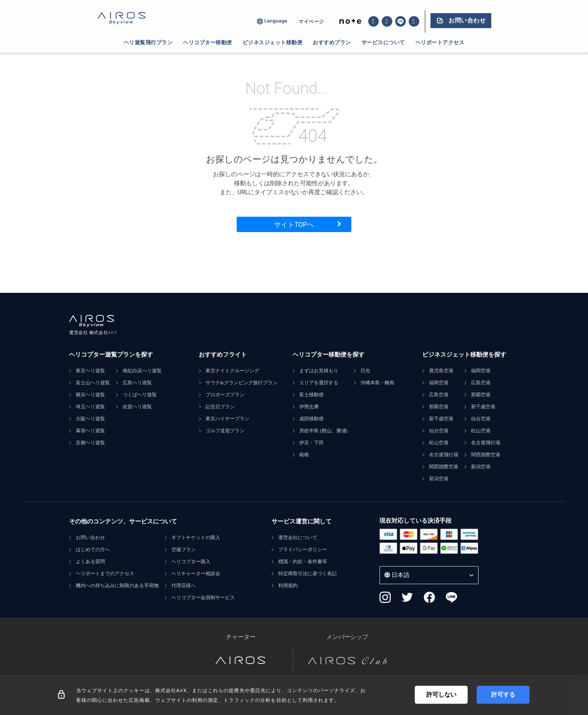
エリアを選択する (319, 383)
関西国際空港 (444, 467)
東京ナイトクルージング (232, 371)
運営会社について (298, 537)
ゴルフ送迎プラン (225, 431)
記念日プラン (220, 407)
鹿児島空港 (441, 371)
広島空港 (439, 395)
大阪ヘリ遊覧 (90, 419)
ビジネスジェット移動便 (273, 42)
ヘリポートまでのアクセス (105, 573)
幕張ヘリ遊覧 (90, 431)
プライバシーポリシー (303, 549)
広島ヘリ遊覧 (137, 383)
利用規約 (288, 585)
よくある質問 (90, 561)
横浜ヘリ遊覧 (90, 395)
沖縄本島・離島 (377, 383)
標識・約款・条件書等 (303, 561)
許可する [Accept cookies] (503, 695)
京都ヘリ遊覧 (90, 443)
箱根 (304, 455)
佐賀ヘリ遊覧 (137, 407)
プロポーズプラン (225, 395)
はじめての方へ (93, 549)
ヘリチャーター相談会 (196, 573)
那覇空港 (439, 407)
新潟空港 (439, 479)
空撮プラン (184, 549)
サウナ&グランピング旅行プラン (241, 383)
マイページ (311, 22)
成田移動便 (311, 419)
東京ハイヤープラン (227, 419)
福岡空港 (439, 383)
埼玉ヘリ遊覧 (90, 407)
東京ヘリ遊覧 (90, 371)
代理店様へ (184, 585)
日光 (365, 371)
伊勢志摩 (309, 407)
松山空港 (439, 443)
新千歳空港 (441, 419)
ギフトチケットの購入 (196, 537)
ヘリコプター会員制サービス (203, 597)
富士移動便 (311, 395)
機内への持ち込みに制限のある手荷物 (117, 585)
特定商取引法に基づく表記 (307, 573)
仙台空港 (439, 431)
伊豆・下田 (311, 443)
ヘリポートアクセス (440, 42)
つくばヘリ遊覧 (140, 395)
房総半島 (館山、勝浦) (323, 431)
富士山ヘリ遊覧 (93, 383)
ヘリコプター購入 (191, 561)
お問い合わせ (90, 537)
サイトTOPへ (294, 224)
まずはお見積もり (319, 371)
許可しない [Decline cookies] (441, 695)
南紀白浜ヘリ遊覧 (142, 371)
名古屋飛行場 (444, 455)
